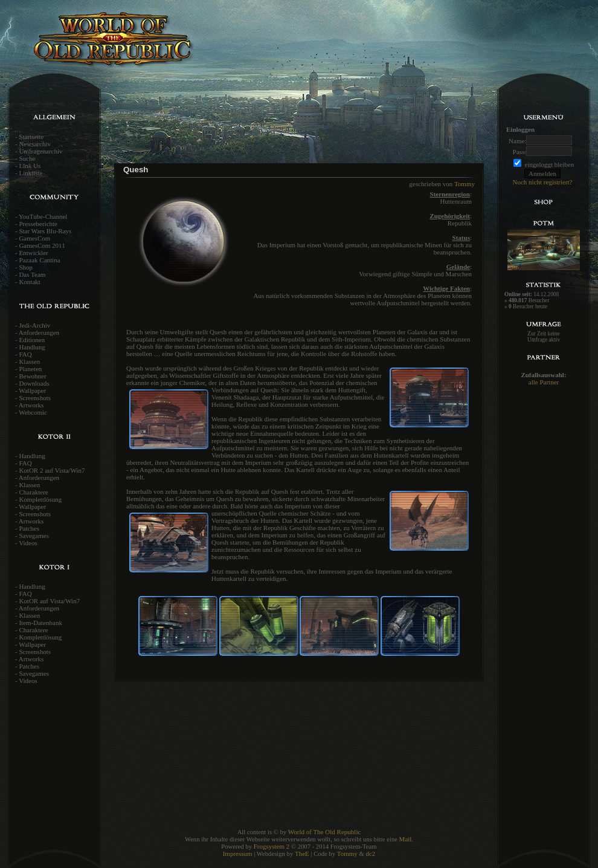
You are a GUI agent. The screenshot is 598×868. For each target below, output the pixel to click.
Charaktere (33, 492)
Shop (26, 267)
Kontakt (29, 282)
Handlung (32, 347)
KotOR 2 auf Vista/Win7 (52, 470)
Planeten (30, 369)
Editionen (32, 340)
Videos (28, 543)
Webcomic (33, 412)
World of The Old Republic (325, 832)
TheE (302, 853)
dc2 (370, 853)
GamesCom (34, 238)
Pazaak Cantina (39, 260)
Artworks (31, 405)
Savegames (34, 536)
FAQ (25, 354)
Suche (27, 158)
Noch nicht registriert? (543, 182)
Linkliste (31, 173)
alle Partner (544, 382)
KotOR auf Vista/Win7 (49, 601)
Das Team (32, 274)
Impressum (238, 853)
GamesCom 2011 (42, 245)
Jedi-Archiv (34, 325)
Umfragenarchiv (40, 151)
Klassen (29, 361)
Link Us (30, 166)
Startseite (31, 137)
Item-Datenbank (40, 623)
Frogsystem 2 (272, 846)
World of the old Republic (151, 45)
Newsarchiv (35, 144)
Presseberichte (38, 224)
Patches (29, 528)
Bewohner (32, 376)
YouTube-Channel (43, 216)
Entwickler (33, 253)
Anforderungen (39, 332)
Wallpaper (32, 390)
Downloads (34, 383)
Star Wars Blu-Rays (45, 231)
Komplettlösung (40, 499)
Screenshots (35, 398)
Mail (406, 839)
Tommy (465, 184)
